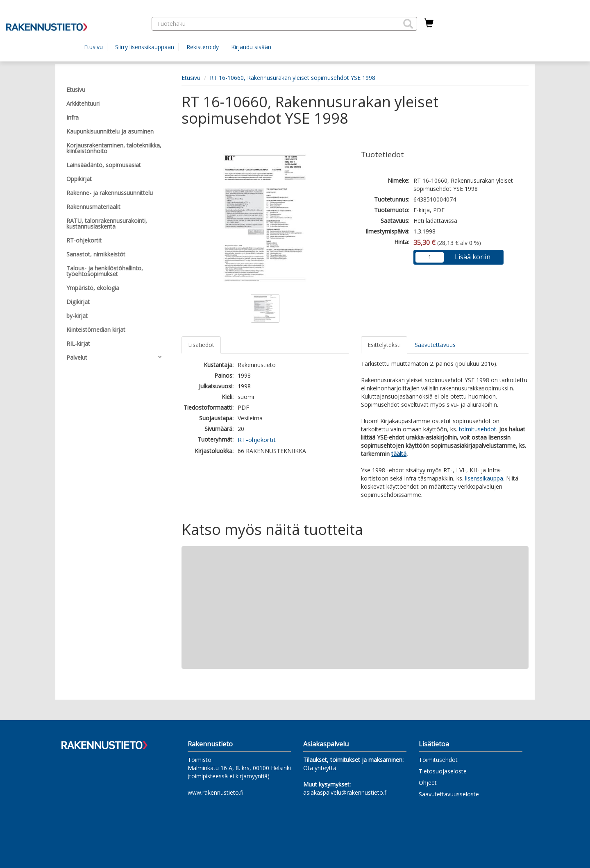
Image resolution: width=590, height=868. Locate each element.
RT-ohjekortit (257, 440)
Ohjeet (428, 783)
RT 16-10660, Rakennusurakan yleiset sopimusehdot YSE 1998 (293, 78)
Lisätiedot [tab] (201, 345)
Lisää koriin (473, 257)
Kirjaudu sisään (251, 47)
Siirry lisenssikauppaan (145, 47)
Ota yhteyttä (320, 768)
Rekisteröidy (203, 47)
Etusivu (93, 47)
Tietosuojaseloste (443, 771)
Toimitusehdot (438, 760)
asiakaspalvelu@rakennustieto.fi (345, 792)
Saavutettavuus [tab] (435, 345)
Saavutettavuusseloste (449, 794)
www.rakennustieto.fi (216, 792)
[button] (408, 24)
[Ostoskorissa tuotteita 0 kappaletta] (429, 23)
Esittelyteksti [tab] (384, 345)
